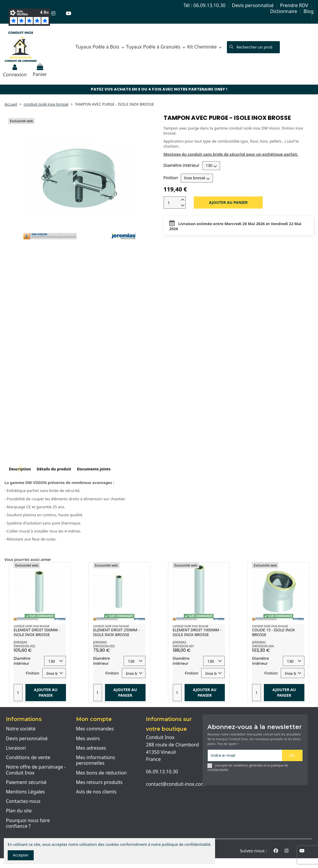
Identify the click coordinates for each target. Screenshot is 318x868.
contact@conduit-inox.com (175, 784)
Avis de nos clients (96, 792)
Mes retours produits (99, 783)
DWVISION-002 (24, 646)
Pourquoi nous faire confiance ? (28, 823)
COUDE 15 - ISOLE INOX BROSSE (273, 632)
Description (20, 469)
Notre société (21, 729)
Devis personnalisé (253, 5)
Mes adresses (91, 748)
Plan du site (19, 811)
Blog (309, 11)
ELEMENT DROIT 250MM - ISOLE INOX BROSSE (116, 632)
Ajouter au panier (228, 202)
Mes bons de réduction (101, 773)
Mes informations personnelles (96, 760)
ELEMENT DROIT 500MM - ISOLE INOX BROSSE (37, 632)
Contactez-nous (23, 801)
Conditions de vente (28, 758)
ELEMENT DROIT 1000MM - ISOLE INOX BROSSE (197, 632)
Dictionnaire (284, 11)
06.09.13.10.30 (162, 772)
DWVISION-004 (263, 646)
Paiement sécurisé (26, 783)
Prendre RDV (295, 5)
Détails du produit (54, 469)
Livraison (16, 748)
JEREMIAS (20, 642)
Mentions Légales (25, 792)
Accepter (21, 855)
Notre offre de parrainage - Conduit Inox (36, 770)
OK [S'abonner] (292, 755)
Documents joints (94, 469)
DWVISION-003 (104, 646)
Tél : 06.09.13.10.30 (205, 5)
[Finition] (197, 178)
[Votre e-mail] (245, 755)
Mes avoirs (88, 739)
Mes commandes (95, 729)
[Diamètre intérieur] (211, 166)
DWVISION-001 (184, 646)
